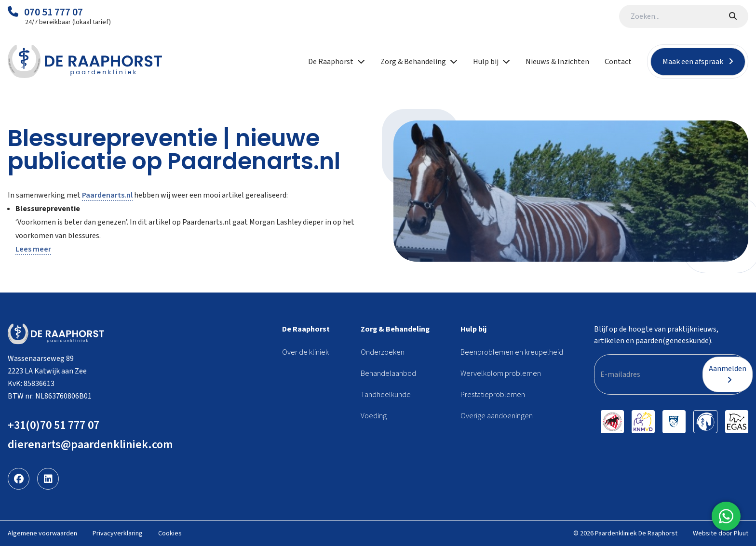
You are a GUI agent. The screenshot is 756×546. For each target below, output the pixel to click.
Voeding (374, 416)
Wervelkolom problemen (501, 373)
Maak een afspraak (698, 62)
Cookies (170, 533)
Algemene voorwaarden (42, 533)
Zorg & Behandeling (395, 329)
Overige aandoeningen (497, 416)
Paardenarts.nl (107, 195)
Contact (618, 62)
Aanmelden (728, 373)
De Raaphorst (306, 329)
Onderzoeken (383, 352)
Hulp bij (473, 329)
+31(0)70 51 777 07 (54, 425)
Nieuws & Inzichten (557, 62)
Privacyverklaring (118, 533)
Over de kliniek (305, 352)
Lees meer (33, 249)
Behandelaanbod (388, 373)
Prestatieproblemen (493, 395)
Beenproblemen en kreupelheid (512, 352)
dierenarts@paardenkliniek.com (90, 445)
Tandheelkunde (386, 395)
